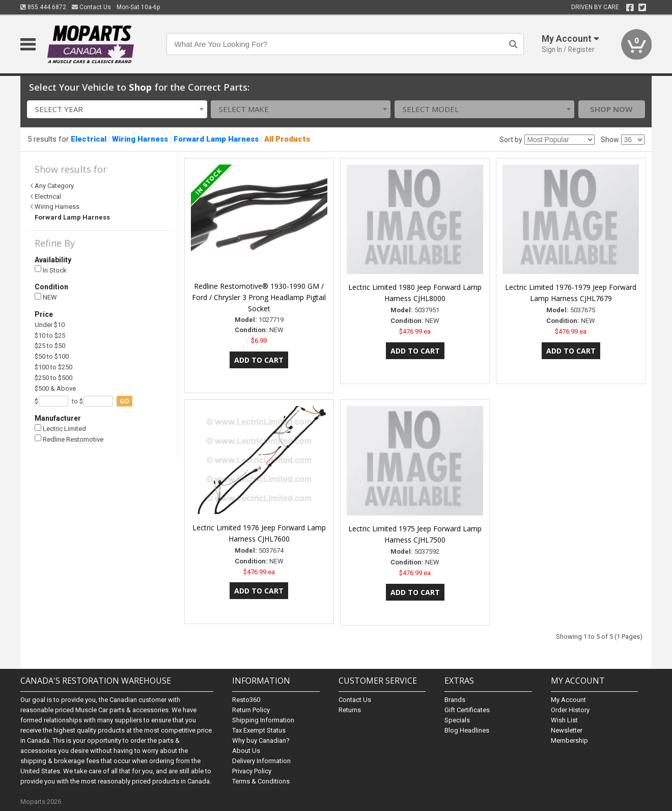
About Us (246, 751)
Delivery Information (261, 761)
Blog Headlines (467, 730)
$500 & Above (55, 388)
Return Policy (251, 710)
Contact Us (91, 7)
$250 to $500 (53, 378)
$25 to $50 (50, 346)
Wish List (564, 720)
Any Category (54, 186)
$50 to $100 (52, 356)
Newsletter (567, 730)
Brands (455, 700)
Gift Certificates (467, 710)
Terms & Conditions (261, 781)
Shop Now (611, 109)
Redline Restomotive (69, 439)
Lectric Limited (60, 429)
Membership (569, 740)
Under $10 (50, 325)
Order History (570, 710)
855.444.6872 (43, 7)
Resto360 (246, 700)
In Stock (51, 270)
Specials (457, 720)
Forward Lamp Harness (216, 139)
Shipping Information (263, 720)
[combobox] (117, 109)
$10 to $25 (50, 335)
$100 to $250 (53, 367)
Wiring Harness (140, 139)
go (124, 401)
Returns (350, 710)
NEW (46, 297)
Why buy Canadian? (261, 740)
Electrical (89, 139)
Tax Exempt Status (259, 730)
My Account (568, 700)
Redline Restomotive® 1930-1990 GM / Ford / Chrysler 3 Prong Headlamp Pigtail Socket (259, 297)
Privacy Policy (252, 771)
